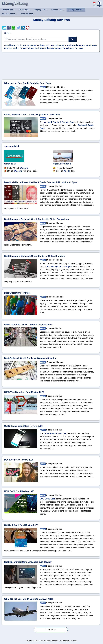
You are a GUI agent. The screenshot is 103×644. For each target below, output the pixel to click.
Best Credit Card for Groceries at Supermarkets (28, 324)
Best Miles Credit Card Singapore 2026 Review (28, 562)
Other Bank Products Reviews (28, 48)
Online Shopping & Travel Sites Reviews (64, 48)
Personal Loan (57, 10)
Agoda (67, 171)
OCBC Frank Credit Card (55, 433)
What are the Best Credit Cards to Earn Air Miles (29, 599)
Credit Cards (24, 10)
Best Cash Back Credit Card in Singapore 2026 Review (32, 115)
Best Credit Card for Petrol (18, 293)
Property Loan (40, 10)
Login (99, 4)
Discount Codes (27, 14)
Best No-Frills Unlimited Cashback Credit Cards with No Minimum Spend (41, 182)
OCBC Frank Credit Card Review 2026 (23, 426)
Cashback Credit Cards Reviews (21, 45)
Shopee (68, 266)
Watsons (24, 168)
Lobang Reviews (75, 10)
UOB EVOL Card (47, 499)
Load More (51, 630)
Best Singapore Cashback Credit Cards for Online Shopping (35, 256)
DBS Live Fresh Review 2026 (19, 460)
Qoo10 (58, 266)
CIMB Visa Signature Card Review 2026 (24, 392)
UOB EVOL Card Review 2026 (19, 491)
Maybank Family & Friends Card (59, 122)
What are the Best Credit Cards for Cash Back (27, 83)
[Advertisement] (51, 67)
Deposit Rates (7, 10)
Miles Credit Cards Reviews (51, 45)
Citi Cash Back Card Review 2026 (21, 525)
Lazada (51, 266)
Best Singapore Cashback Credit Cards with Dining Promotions (36, 219)
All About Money (8, 14)
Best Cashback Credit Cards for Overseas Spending (31, 358)
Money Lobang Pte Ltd (68, 640)
